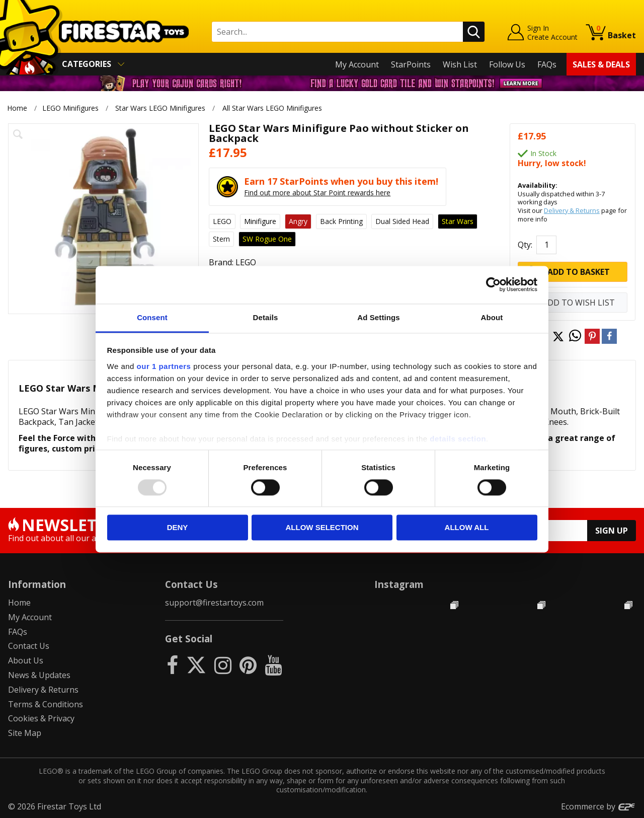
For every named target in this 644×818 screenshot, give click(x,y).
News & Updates (39, 675)
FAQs (547, 64)
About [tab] (492, 317)
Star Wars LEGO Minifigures (160, 108)
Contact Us (29, 646)
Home (17, 108)
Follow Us (507, 64)
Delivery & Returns (572, 210)
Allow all (467, 528)
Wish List (460, 64)
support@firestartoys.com (214, 603)
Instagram (399, 584)
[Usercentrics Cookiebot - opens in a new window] (493, 284)
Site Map (25, 733)
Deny (178, 528)
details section (458, 439)
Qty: (525, 245)
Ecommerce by (598, 806)
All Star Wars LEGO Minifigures (272, 108)
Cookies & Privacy (41, 718)
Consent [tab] (152, 317)
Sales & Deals (601, 64)
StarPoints (411, 64)
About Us (26, 660)
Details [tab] (266, 317)
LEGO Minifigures (70, 108)
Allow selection (322, 528)
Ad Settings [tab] (378, 317)
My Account (357, 64)
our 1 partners (164, 366)
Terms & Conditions (46, 704)
